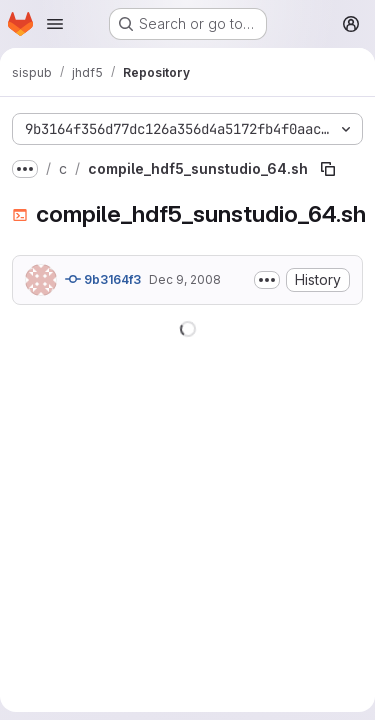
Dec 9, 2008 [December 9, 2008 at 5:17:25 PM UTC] (185, 279)
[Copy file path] (328, 169)
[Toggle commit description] (267, 280)
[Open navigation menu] (55, 24)
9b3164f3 (103, 279)
